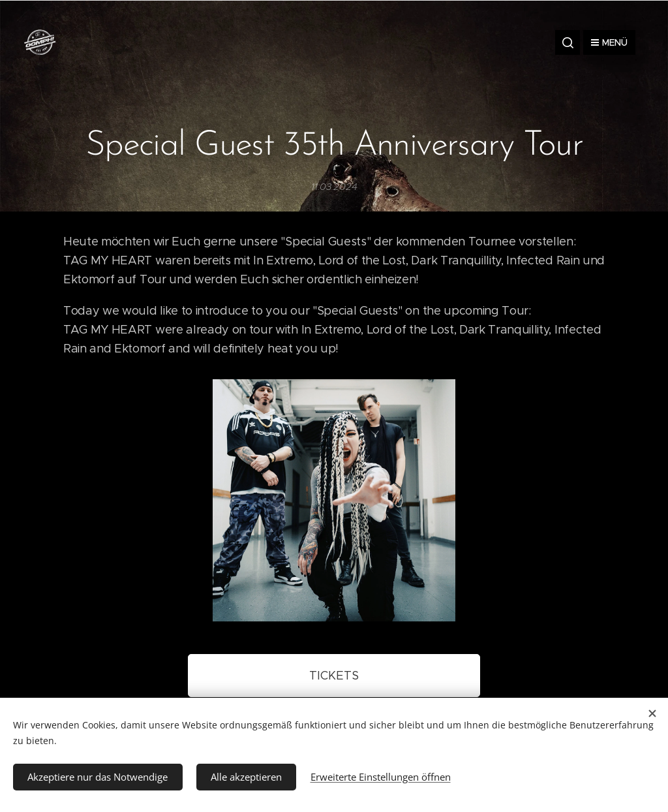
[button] (568, 42)
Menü (609, 42)
